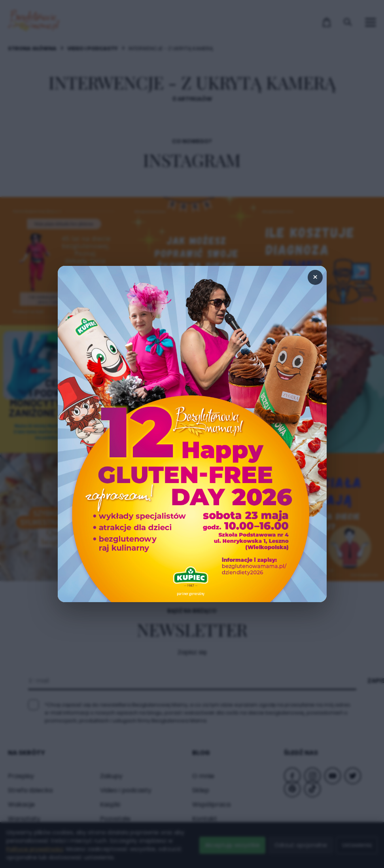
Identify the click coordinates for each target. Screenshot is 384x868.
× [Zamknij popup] (315, 277)
